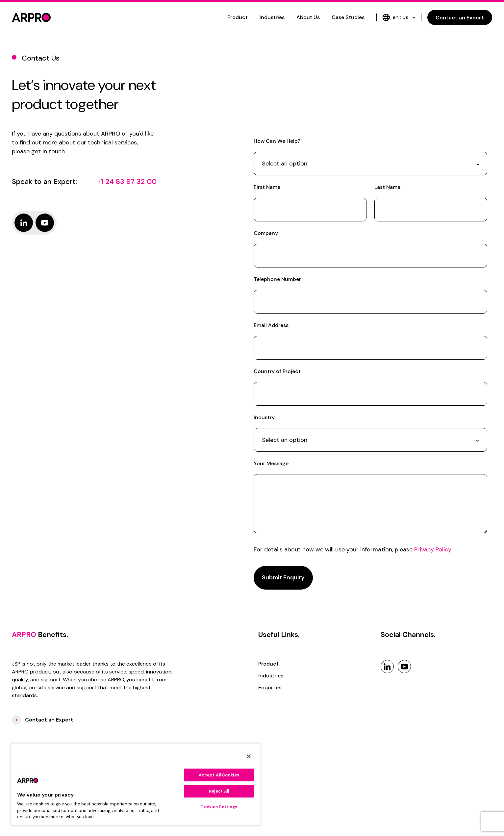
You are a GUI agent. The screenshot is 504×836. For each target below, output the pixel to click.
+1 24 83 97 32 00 (127, 181)
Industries (272, 17)
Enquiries (270, 687)
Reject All (219, 791)
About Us (308, 17)
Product (238, 17)
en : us (399, 17)
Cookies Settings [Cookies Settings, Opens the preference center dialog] (219, 807)
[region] (136, 784)
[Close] (249, 756)
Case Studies (348, 17)
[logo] (31, 17)
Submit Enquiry (283, 577)
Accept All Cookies (219, 775)
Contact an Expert (460, 18)
